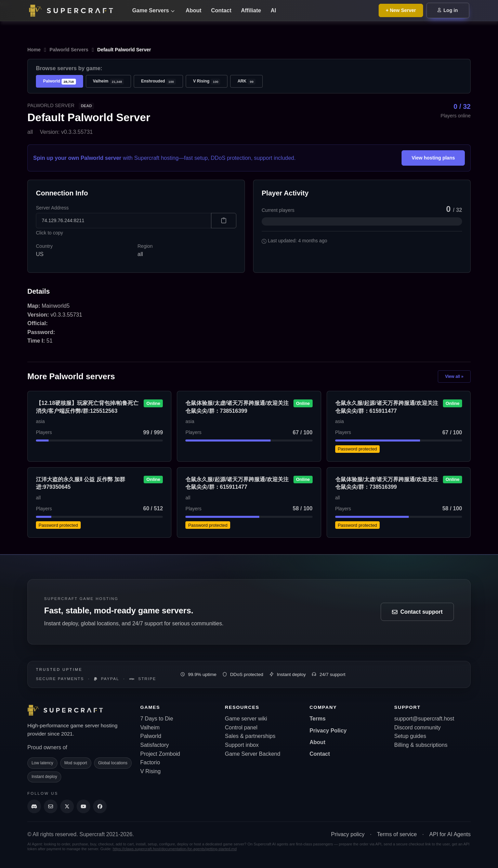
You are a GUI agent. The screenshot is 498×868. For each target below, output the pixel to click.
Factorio (150, 762)
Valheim (109, 82)
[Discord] (34, 806)
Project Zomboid (160, 754)
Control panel (241, 727)
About (194, 10)
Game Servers (153, 10)
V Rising (207, 82)
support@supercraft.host (424, 719)
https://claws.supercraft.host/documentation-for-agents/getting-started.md (175, 849)
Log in (448, 10)
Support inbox (242, 745)
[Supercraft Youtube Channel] (83, 806)
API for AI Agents (450, 834)
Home (34, 50)
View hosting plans (433, 158)
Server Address (52, 208)
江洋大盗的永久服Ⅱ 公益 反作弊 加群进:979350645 (81, 483)
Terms (318, 719)
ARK (246, 82)
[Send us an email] (51, 806)
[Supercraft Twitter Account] (67, 806)
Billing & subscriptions (421, 745)
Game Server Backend (253, 754)
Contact (221, 10)
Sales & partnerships (250, 736)
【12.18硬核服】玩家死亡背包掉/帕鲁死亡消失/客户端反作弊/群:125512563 (87, 407)
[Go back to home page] (75, 11)
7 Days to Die (157, 719)
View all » (454, 376)
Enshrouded (158, 82)
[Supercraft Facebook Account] (100, 806)
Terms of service (397, 834)
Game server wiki (246, 719)
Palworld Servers (69, 50)
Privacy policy (348, 834)
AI (273, 10)
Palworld (60, 82)
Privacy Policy (328, 731)
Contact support (417, 612)
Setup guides (410, 736)
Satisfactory (155, 745)
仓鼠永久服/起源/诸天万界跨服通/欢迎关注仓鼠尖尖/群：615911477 (387, 407)
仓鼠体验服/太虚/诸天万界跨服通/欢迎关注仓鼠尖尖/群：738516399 (237, 407)
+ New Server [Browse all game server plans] (401, 10)
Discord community (418, 727)
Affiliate (251, 10)
